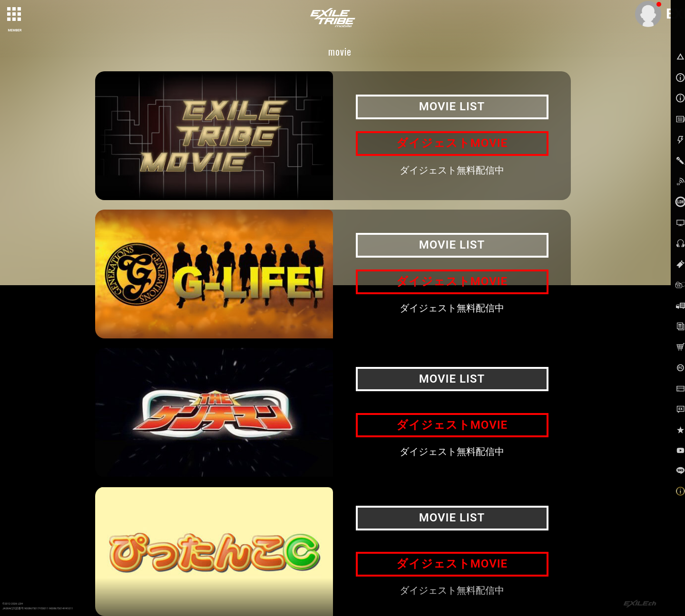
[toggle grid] (15, 15)
